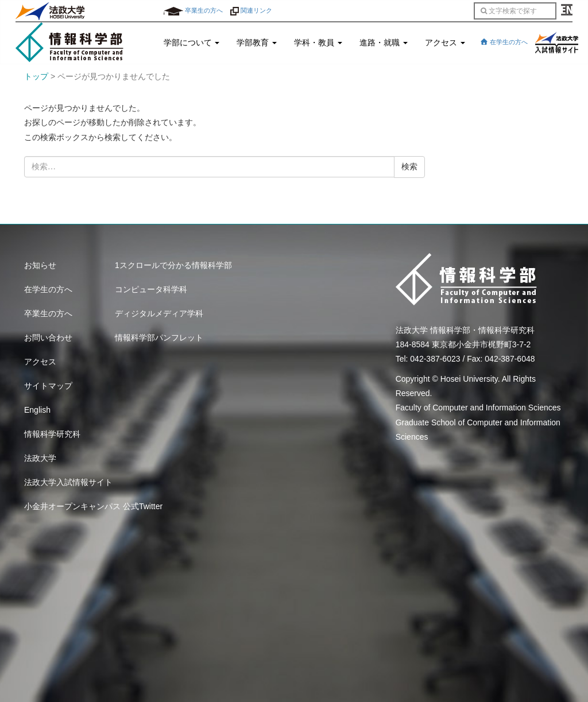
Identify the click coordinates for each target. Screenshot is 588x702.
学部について (192, 42)
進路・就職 (384, 42)
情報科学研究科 (52, 434)
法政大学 (40, 458)
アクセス (445, 42)
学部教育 (257, 42)
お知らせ (40, 265)
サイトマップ (48, 386)
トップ (36, 76)
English (37, 410)
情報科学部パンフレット (159, 338)
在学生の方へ (504, 42)
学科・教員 (318, 42)
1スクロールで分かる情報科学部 (173, 265)
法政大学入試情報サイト (68, 482)
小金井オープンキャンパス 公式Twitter (93, 506)
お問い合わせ (48, 338)
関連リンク (251, 10)
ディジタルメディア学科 (159, 313)
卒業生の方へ (193, 10)
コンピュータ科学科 (151, 289)
